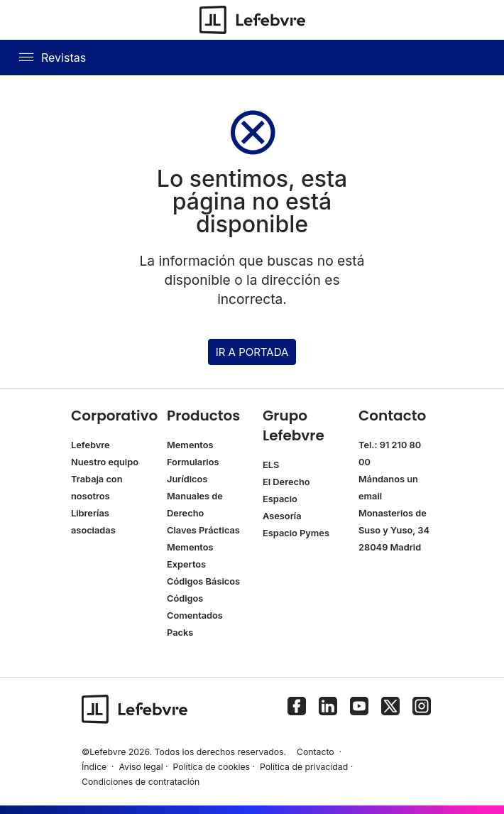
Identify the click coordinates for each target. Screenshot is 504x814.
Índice (94, 767)
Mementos (190, 445)
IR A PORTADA (252, 352)
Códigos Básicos (203, 581)
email (370, 496)
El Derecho (286, 482)
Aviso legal (141, 767)
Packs (180, 633)
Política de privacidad (304, 767)
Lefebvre (91, 445)
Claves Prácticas (203, 530)
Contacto (316, 752)
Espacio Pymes (296, 533)
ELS (271, 465)
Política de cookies (212, 767)
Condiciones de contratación (141, 782)
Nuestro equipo (105, 462)
